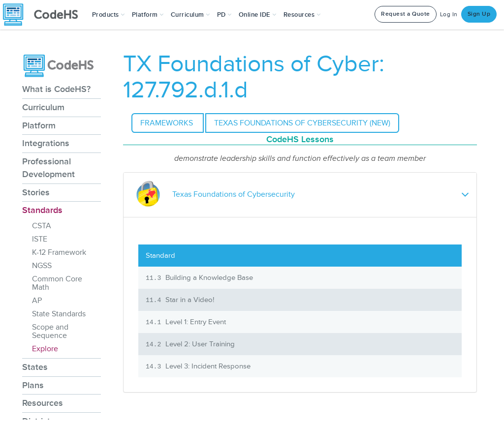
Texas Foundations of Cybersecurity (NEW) (302, 123)
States (35, 367)
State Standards (59, 314)
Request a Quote (406, 14)
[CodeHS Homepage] (44, 15)
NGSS (42, 266)
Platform (39, 125)
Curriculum (43, 107)
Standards (42, 210)
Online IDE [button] (258, 15)
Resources (43, 403)
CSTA (42, 226)
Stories (36, 192)
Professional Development (48, 168)
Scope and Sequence (50, 331)
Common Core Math (57, 283)
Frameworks (168, 123)
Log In (449, 15)
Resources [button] (302, 15)
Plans (33, 385)
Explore (45, 349)
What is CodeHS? (56, 89)
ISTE (40, 239)
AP (37, 301)
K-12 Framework (59, 252)
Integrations (46, 143)
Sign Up (479, 14)
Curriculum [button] (190, 15)
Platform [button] (148, 15)
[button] (109, 15)
